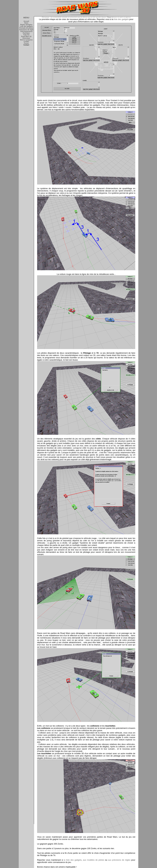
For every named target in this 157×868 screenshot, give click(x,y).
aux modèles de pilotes (94, 860)
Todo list (26, 35)
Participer (26, 33)
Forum (26, 43)
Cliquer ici (110, 17)
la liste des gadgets (73, 860)
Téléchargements (26, 31)
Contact (26, 45)
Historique (26, 38)
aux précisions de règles (119, 860)
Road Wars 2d (26, 36)
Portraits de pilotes (26, 28)
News (26, 23)
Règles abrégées (26, 25)
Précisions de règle (26, 30)
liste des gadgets (121, 19)
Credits (26, 42)
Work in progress (26, 40)
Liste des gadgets (26, 26)
